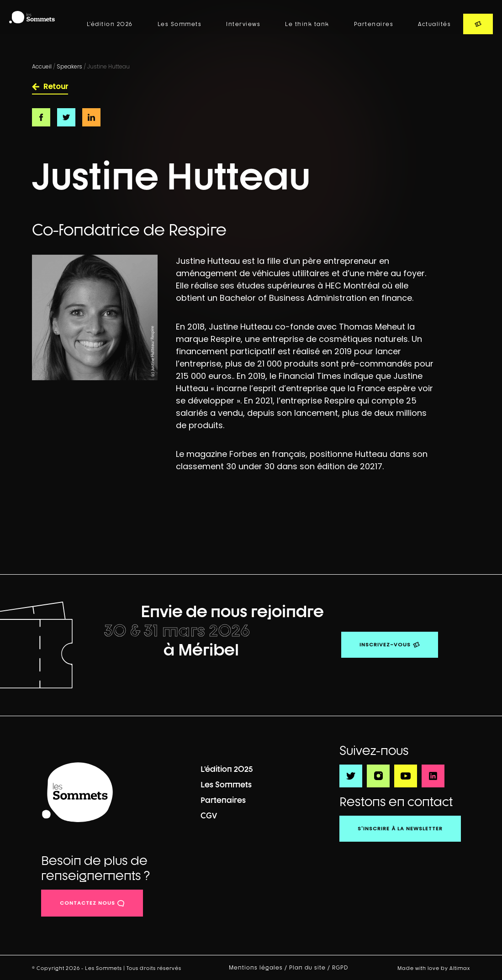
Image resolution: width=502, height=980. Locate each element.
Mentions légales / (259, 968)
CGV (209, 815)
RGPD (341, 968)
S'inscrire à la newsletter (400, 828)
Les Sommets (180, 24)
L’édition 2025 (227, 769)
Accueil (42, 66)
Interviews (243, 24)
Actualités (434, 24)
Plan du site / (311, 968)
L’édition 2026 (110, 24)
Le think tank (307, 24)
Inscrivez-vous (385, 645)
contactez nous (87, 903)
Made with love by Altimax (434, 968)
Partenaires (374, 24)
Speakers (69, 66)
